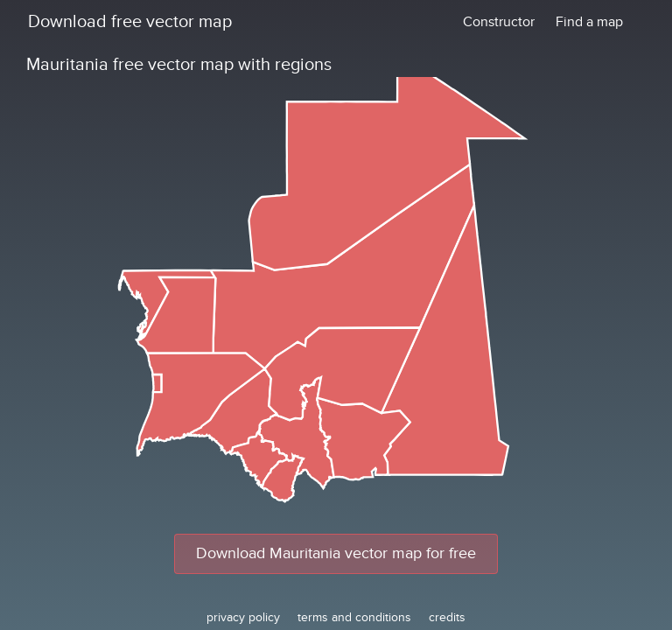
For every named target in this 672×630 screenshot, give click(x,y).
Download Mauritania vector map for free (336, 553)
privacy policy (243, 617)
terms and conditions (354, 617)
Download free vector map (130, 22)
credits (447, 617)
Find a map (589, 22)
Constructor (499, 22)
